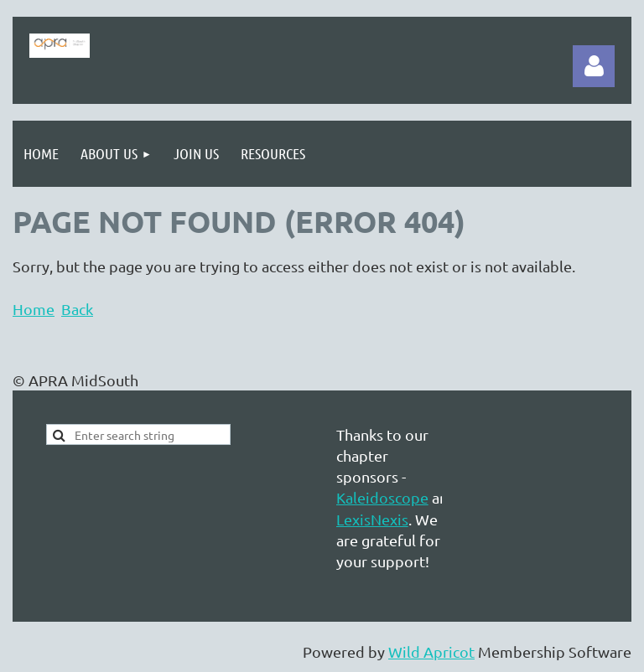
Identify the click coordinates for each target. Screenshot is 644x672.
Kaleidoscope (382, 497)
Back (77, 309)
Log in (594, 66)
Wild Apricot (431, 651)
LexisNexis (372, 519)
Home (34, 309)
